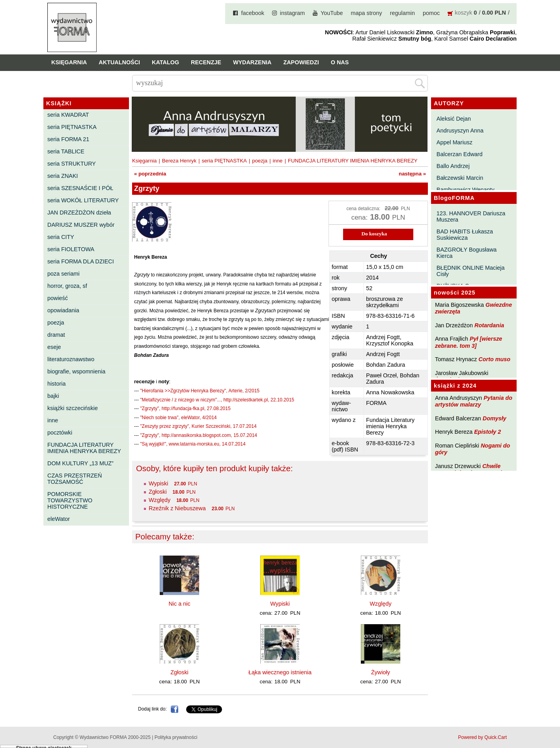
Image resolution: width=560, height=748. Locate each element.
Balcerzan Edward (460, 154)
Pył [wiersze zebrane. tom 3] (469, 342)
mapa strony (367, 13)
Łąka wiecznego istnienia (280, 672)
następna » (412, 174)
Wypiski (158, 483)
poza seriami (63, 274)
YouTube (332, 13)
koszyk (463, 13)
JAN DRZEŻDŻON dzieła (79, 213)
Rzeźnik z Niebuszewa (177, 508)
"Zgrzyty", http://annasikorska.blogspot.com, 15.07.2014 (199, 435)
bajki (53, 396)
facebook (252, 13)
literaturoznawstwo (71, 359)
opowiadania (63, 310)
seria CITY (61, 237)
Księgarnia (69, 62)
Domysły (495, 418)
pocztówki (60, 433)
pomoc (431, 13)
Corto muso (494, 359)
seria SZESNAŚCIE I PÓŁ (80, 188)
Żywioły (381, 672)
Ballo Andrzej (453, 166)
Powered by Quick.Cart (483, 737)
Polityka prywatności (176, 737)
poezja (56, 323)
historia (56, 384)
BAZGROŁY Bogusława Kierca (467, 253)
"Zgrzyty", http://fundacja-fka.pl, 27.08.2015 (185, 409)
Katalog (165, 62)
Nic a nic (179, 604)
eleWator (59, 519)
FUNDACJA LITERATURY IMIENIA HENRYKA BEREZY (84, 448)
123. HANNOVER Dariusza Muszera (471, 216)
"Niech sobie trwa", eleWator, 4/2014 (178, 418)
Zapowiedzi (301, 62)
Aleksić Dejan (454, 119)
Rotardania (489, 325)
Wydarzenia (252, 62)
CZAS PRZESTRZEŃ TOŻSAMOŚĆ (75, 479)
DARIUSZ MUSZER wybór (81, 225)
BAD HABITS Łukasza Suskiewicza (465, 235)
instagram (292, 13)
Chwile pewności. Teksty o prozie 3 (472, 469)
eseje (54, 347)
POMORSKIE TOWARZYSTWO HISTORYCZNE (70, 500)
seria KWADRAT (68, 115)
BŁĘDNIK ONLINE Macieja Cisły (471, 271)
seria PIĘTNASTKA (72, 127)
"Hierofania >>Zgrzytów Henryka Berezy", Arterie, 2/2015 (200, 391)
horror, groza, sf (67, 286)
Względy (160, 500)
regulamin (402, 13)
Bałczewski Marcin (460, 178)
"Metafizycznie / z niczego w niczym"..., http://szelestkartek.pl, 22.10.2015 (217, 400)
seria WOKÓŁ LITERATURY (83, 200)
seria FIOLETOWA (71, 249)
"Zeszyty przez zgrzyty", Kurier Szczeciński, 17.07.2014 (198, 426)
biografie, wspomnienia (76, 371)
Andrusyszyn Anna (460, 131)
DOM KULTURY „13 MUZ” (80, 463)
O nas (340, 62)
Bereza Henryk (179, 161)
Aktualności (119, 62)
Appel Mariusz (455, 142)
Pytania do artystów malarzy (474, 401)
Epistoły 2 (487, 432)
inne (53, 420)
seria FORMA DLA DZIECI (81, 261)
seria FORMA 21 (68, 139)
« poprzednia (150, 174)
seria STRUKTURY (72, 164)
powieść (58, 298)
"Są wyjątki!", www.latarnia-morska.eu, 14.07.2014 (193, 444)
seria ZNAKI (63, 176)
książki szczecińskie (73, 408)
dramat (56, 335)
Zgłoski (158, 492)
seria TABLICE (66, 151)
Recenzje (206, 62)
